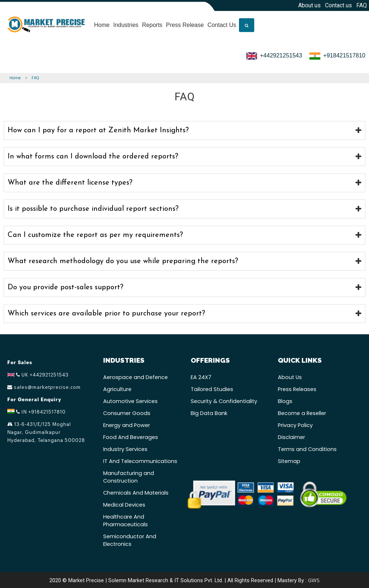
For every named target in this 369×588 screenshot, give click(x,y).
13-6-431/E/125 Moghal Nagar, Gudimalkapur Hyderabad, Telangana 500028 (46, 432)
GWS (314, 580)
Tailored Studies (212, 389)
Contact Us (222, 23)
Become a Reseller (302, 413)
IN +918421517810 (37, 412)
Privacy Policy (295, 425)
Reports (152, 23)
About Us (290, 377)
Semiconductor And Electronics (130, 540)
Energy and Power (127, 425)
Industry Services (125, 449)
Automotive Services (130, 401)
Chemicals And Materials (136, 493)
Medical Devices (124, 505)
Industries (126, 23)
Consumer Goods (127, 413)
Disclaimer (291, 437)
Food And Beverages (131, 437)
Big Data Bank (209, 413)
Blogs (285, 401)
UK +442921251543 (38, 375)
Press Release (185, 23)
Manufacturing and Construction (129, 477)
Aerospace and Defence (135, 377)
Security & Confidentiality (224, 401)
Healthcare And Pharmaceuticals (125, 521)
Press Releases (297, 389)
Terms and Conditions (307, 449)
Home (102, 23)
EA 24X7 (201, 377)
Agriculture (117, 389)
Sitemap (289, 461)
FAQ (35, 78)
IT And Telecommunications (140, 461)
